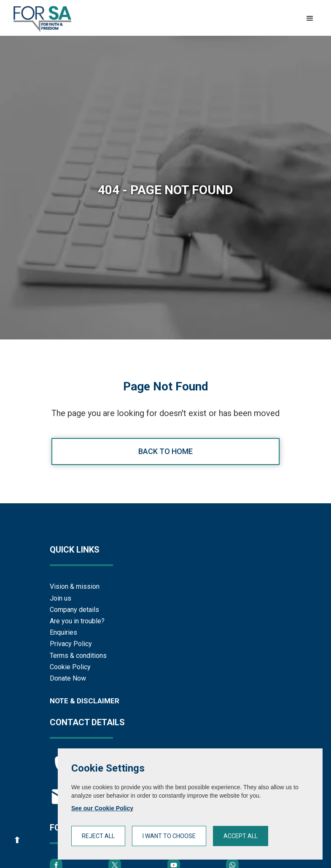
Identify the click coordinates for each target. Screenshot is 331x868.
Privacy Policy (71, 644)
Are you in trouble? (77, 621)
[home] (42, 19)
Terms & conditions (78, 656)
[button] (310, 19)
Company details (74, 610)
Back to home (165, 451)
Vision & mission (75, 586)
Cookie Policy (70, 667)
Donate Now (68, 678)
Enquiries (63, 632)
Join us (61, 598)
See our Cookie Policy (102, 808)
